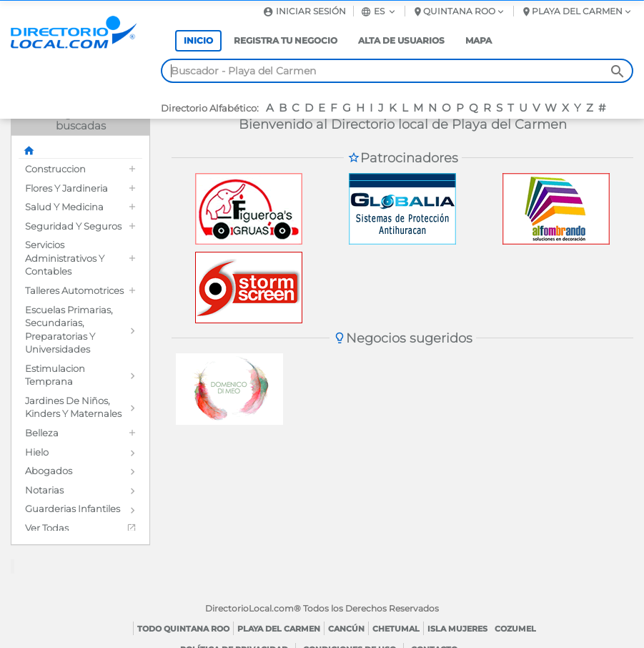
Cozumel (515, 629)
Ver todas (47, 528)
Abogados (49, 471)
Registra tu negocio (286, 40)
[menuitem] (80, 169)
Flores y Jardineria (66, 188)
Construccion (55, 169)
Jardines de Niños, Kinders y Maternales (73, 407)
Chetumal (396, 629)
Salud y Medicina (64, 207)
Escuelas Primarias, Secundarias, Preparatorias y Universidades (69, 330)
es (379, 11)
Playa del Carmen (279, 629)
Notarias (44, 490)
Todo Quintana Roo (183, 629)
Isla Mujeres (457, 629)
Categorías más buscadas (81, 119)
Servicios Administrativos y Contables (65, 258)
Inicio (198, 40)
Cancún (346, 629)
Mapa (479, 40)
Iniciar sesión (304, 11)
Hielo (37, 452)
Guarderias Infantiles (73, 509)
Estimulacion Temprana (55, 375)
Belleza (42, 433)
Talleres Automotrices (74, 290)
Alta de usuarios (401, 40)
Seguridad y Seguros (73, 226)
